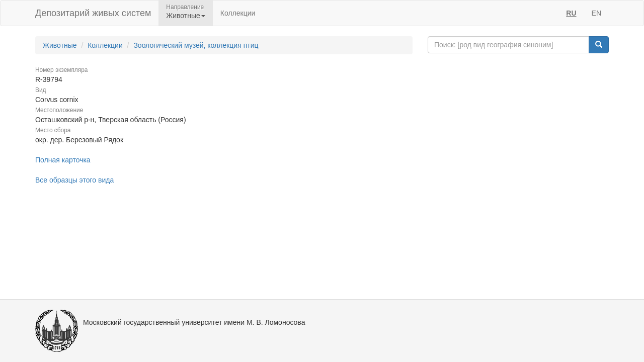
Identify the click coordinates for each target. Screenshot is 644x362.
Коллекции (238, 13)
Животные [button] (186, 16)
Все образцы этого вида (74, 180)
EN (596, 13)
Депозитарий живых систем (93, 13)
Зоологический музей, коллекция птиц (196, 45)
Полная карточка (63, 160)
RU (571, 13)
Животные (60, 45)
